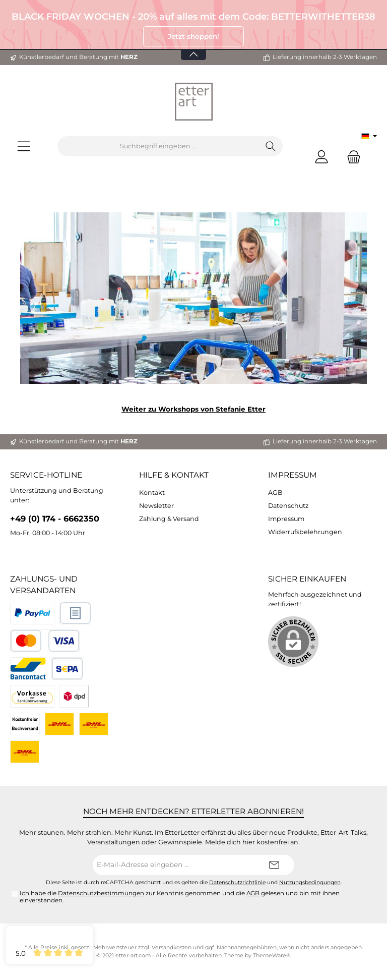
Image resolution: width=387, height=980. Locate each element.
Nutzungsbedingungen (310, 882)
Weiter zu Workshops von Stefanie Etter (193, 409)
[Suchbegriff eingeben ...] (158, 146)
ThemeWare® (272, 956)
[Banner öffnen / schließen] (193, 48)
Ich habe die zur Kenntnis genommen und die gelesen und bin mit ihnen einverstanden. (180, 897)
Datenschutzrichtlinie (237, 882)
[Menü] (24, 147)
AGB (275, 493)
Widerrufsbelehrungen (305, 532)
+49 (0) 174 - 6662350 (55, 518)
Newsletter (156, 506)
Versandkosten (172, 947)
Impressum (293, 475)
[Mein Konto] (321, 157)
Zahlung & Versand (169, 519)
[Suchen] (271, 146)
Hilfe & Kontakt (174, 475)
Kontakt (152, 493)
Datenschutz (288, 506)
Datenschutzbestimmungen (101, 893)
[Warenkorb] (351, 157)
